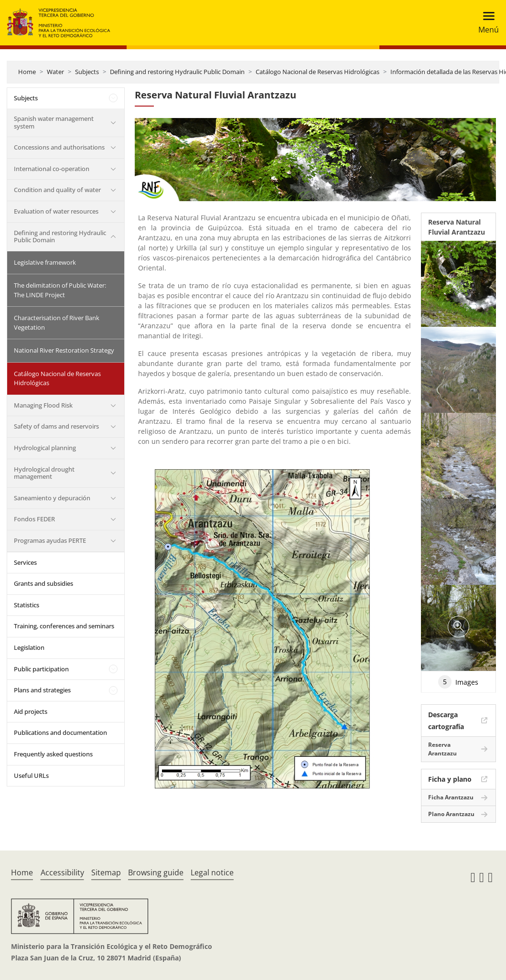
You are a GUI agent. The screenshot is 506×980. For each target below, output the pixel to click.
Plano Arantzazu (451, 814)
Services (25, 562)
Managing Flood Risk (43, 405)
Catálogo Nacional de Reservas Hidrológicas (318, 72)
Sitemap (106, 872)
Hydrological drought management (44, 473)
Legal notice (212, 872)
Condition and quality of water (57, 190)
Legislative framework (45, 262)
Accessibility (62, 872)
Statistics (27, 605)
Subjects (87, 72)
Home (27, 72)
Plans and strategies (42, 690)
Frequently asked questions (53, 754)
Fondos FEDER (34, 519)
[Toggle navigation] (486, 23)
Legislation (29, 647)
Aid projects (31, 711)
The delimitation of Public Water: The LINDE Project (60, 290)
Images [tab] (458, 682)
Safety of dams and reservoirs (56, 426)
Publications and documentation (60, 732)
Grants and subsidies (43, 583)
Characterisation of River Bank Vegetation (57, 323)
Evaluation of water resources (56, 211)
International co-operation (52, 169)
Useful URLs (31, 775)
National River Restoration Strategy (64, 350)
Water (55, 72)
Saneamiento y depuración (52, 498)
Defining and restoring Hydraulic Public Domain (177, 72)
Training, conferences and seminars (64, 626)
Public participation (41, 669)
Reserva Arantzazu (442, 749)
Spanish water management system (54, 122)
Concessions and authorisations (59, 147)
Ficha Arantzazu (451, 797)
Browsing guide (156, 872)
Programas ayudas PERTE (50, 540)
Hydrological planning (45, 448)
